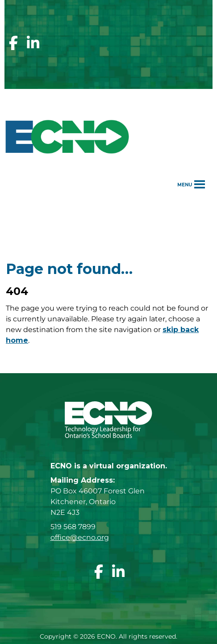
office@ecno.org (80, 537)
